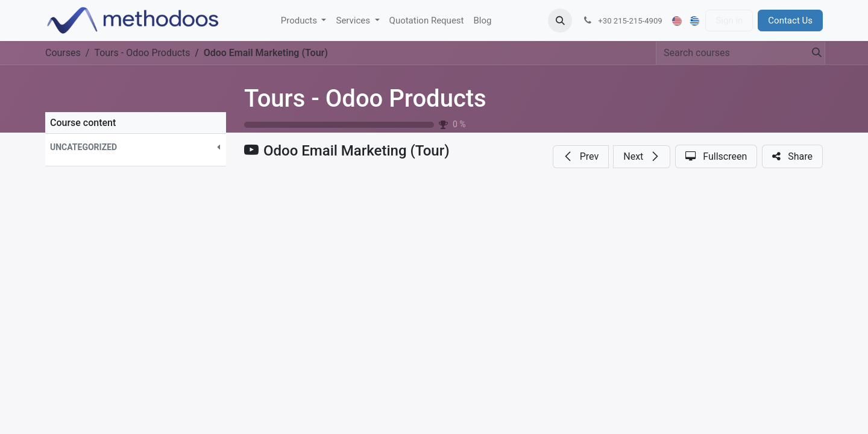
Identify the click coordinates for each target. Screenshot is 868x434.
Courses (63, 53)
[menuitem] (304, 21)
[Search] (813, 53)
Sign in (729, 20)
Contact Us (790, 20)
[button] (560, 20)
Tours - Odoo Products (365, 99)
